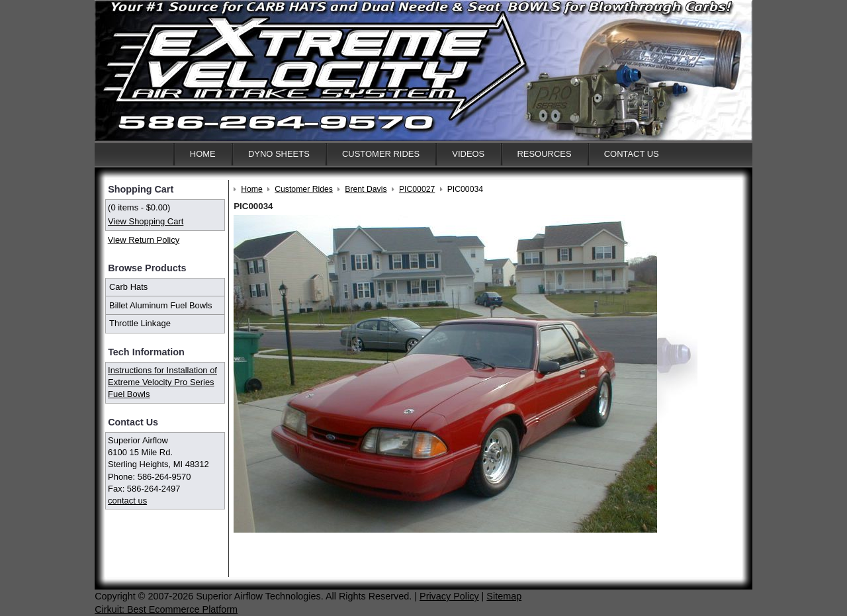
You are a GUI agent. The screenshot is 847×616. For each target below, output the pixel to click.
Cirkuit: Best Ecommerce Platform (166, 609)
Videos (468, 154)
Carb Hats (128, 287)
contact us (127, 501)
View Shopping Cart (146, 221)
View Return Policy (144, 240)
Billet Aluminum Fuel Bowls (161, 305)
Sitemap (504, 596)
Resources (544, 154)
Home (203, 154)
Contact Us (632, 154)
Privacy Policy (449, 596)
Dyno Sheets (279, 154)
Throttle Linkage (140, 323)
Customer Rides (381, 154)
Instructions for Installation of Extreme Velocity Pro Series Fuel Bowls (162, 382)
